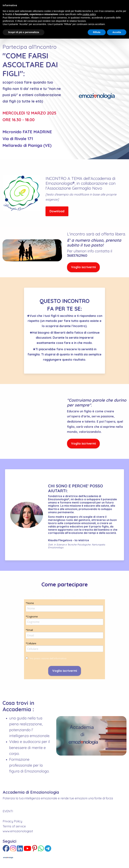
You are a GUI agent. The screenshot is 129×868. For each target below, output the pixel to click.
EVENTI (8, 811)
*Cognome (32, 617)
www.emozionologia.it (18, 831)
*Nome (30, 603)
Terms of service (14, 826)
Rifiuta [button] (97, 32)
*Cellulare (31, 643)
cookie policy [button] (89, 14)
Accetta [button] (117, 32)
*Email (29, 630)
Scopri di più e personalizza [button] (24, 32)
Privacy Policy (12, 821)
